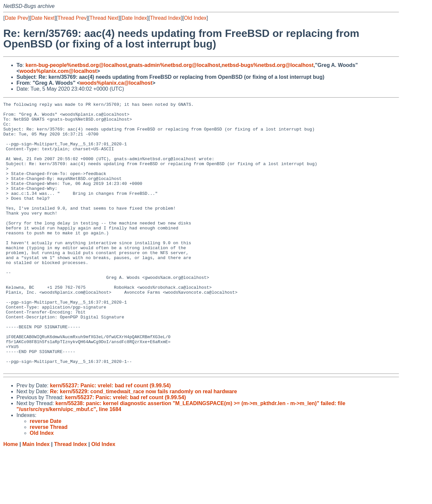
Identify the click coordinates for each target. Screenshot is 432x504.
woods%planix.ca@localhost (116, 83)
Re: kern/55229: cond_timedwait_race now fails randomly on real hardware (143, 445)
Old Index (195, 18)
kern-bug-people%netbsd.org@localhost (76, 65)
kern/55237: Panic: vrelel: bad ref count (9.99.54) (110, 439)
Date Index (134, 18)
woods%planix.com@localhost (58, 71)
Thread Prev (72, 18)
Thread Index (166, 18)
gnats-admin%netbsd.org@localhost (174, 65)
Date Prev (16, 18)
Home (11, 498)
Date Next (43, 18)
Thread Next (104, 18)
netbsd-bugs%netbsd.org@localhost (268, 65)
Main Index (36, 498)
